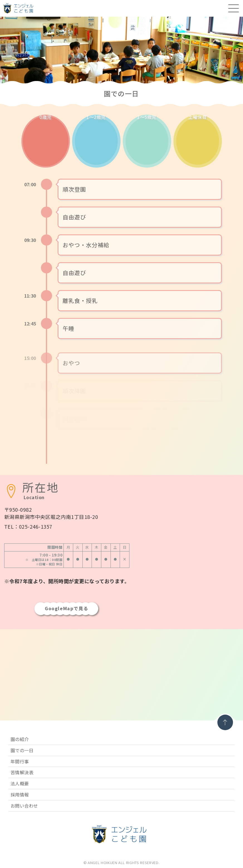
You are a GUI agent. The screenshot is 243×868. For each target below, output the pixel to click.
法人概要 (20, 783)
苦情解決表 (22, 772)
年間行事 (20, 761)
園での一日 (22, 750)
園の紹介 (20, 739)
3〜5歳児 (147, 117)
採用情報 (20, 795)
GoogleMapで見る (67, 608)
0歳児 (45, 117)
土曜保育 (198, 117)
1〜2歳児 (96, 117)
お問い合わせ (24, 806)
